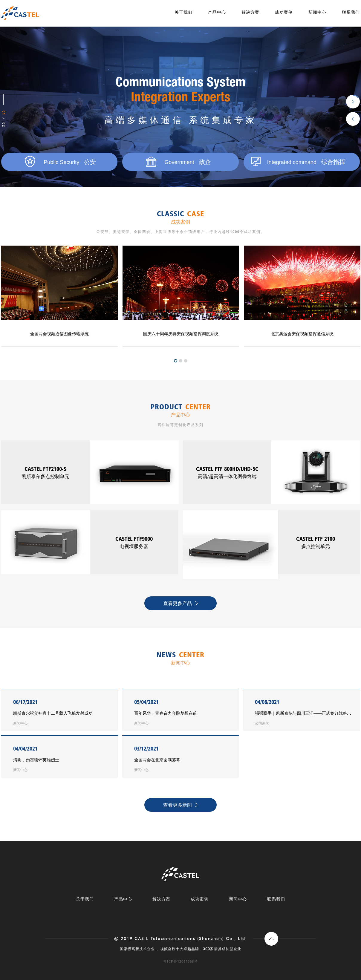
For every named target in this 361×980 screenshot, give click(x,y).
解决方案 (250, 12)
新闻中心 (317, 12)
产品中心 (217, 12)
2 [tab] (181, 361)
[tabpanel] (181, 296)
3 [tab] (186, 361)
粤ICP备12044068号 (180, 961)
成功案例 (284, 12)
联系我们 (351, 12)
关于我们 (183, 12)
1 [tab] (176, 361)
